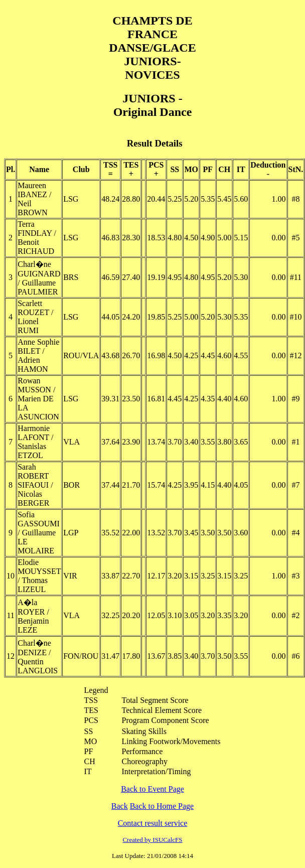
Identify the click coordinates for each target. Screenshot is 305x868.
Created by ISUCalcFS (152, 840)
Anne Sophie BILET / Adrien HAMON (38, 355)
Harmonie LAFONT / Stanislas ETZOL (35, 442)
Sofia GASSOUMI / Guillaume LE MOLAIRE (39, 533)
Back (120, 806)
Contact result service (153, 823)
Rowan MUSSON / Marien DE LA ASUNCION (38, 399)
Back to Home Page (162, 806)
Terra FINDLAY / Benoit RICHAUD (37, 238)
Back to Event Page (152, 789)
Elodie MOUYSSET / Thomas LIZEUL (39, 576)
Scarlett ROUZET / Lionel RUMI (35, 317)
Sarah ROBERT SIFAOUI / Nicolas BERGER (35, 485)
